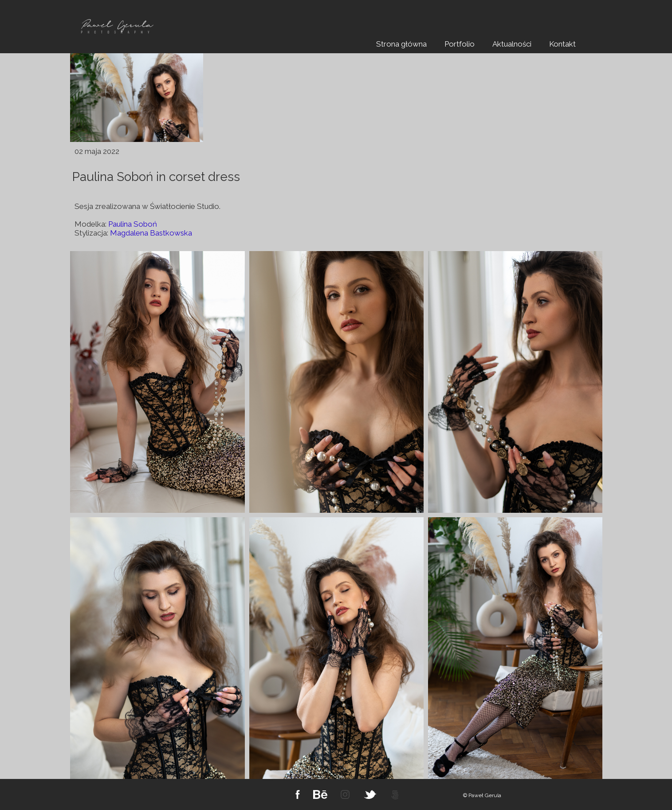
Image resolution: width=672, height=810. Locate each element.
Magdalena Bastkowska (151, 233)
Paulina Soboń (133, 224)
